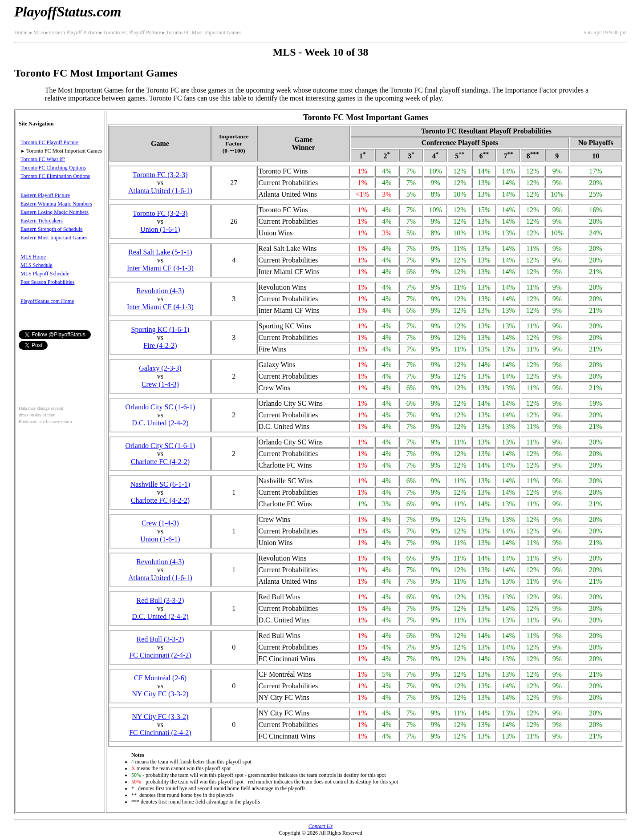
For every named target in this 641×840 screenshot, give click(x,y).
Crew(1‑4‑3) (160, 384)
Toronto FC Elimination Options (55, 176)
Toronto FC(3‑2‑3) (160, 175)
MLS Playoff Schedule (45, 274)
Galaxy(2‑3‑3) (160, 368)
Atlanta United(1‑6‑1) (160, 191)
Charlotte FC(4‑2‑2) (160, 462)
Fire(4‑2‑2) (160, 345)
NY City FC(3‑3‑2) (160, 694)
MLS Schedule (37, 265)
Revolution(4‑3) (160, 291)
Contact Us (320, 826)
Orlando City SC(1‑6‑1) (160, 407)
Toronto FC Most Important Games (201, 32)
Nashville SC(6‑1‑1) (160, 484)
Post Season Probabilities (47, 282)
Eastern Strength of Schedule (52, 229)
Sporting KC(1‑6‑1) (160, 329)
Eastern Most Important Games (54, 238)
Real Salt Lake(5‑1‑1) (160, 252)
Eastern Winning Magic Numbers (56, 204)
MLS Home (33, 257)
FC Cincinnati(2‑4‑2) (160, 655)
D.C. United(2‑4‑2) (160, 423)
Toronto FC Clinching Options (53, 168)
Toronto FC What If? (43, 159)
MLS (36, 32)
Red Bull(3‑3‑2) (160, 600)
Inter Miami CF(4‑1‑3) (160, 268)
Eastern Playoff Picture (71, 32)
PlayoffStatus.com (68, 12)
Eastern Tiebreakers (42, 221)
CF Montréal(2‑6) (160, 678)
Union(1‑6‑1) (160, 229)
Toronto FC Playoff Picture (130, 32)
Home (21, 32)
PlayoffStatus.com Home (47, 301)
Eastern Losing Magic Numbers (55, 212)
